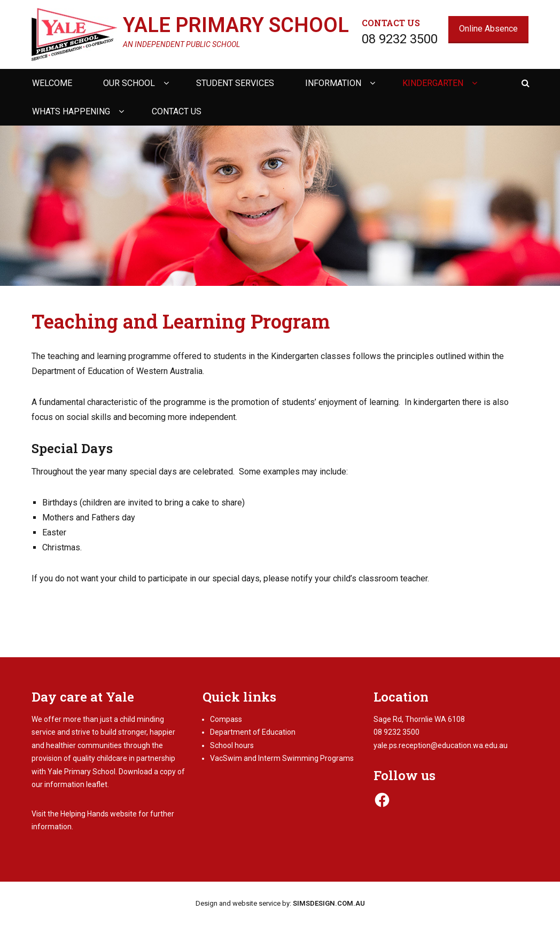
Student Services (235, 83)
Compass (226, 719)
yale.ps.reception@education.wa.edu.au (441, 745)
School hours (232, 745)
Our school (129, 83)
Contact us (177, 111)
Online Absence (488, 29)
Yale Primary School (236, 25)
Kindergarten (433, 83)
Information (333, 83)
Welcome (52, 83)
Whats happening (71, 111)
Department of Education (253, 732)
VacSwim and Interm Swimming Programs (282, 758)
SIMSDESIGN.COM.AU (329, 903)
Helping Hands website (99, 814)
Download (135, 772)
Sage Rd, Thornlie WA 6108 (419, 719)
